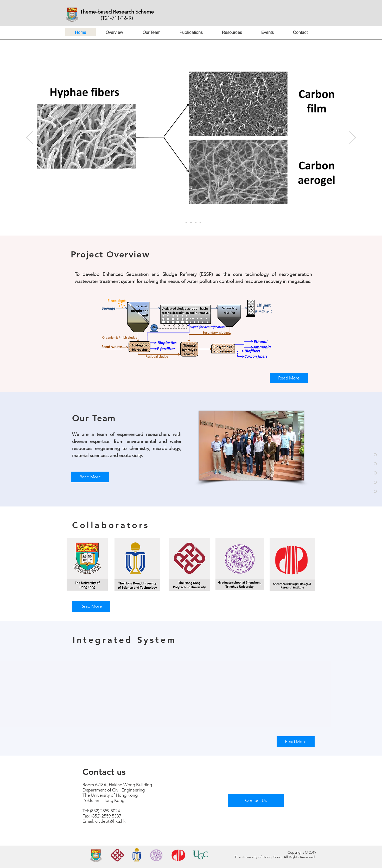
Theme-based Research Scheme (117, 12)
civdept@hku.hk (110, 821)
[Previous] (29, 138)
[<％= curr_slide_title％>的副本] (182, 223)
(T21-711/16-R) (117, 18)
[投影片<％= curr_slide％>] (191, 223)
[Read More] (289, 378)
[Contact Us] (256, 800)
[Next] (353, 138)
